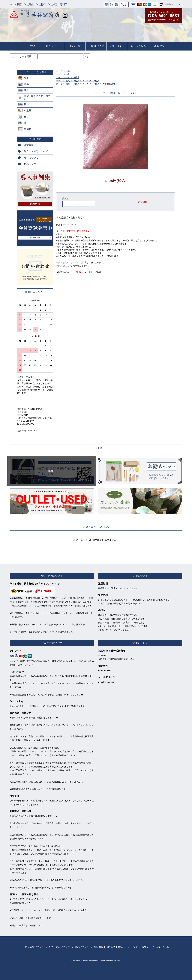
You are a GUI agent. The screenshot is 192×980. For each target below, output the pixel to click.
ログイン (178, 4)
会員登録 (169, 4)
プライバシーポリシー (139, 947)
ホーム (59, 71)
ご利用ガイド (96, 46)
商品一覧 (75, 46)
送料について (31, 158)
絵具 (68, 71)
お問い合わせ (117, 46)
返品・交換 (30, 164)
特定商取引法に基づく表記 (108, 947)
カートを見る (138, 46)
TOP (33, 46)
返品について (82, 947)
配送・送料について (60, 947)
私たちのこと (54, 46)
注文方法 (29, 145)
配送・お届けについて (36, 151)
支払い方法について (33, 947)
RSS (158, 947)
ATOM (166, 947)
